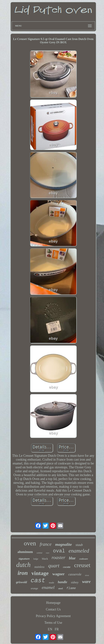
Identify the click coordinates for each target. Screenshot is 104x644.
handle (63, 582)
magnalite (63, 544)
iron (23, 573)
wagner (59, 574)
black (45, 559)
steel (61, 588)
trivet (87, 575)
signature (24, 559)
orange (34, 588)
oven (30, 543)
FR (57, 629)
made (51, 583)
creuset (82, 565)
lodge (36, 559)
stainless (39, 567)
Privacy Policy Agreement (53, 616)
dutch (23, 565)
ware (86, 582)
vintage (40, 573)
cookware (84, 559)
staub (79, 545)
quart (54, 566)
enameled (79, 551)
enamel (48, 587)
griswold (22, 582)
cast (38, 581)
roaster (58, 557)
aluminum (25, 552)
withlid (39, 553)
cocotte (67, 567)
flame (71, 588)
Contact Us (53, 609)
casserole (75, 574)
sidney (75, 582)
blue (72, 558)
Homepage (53, 603)
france (46, 544)
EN (50, 629)
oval (59, 551)
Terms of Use (53, 623)
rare (48, 553)
